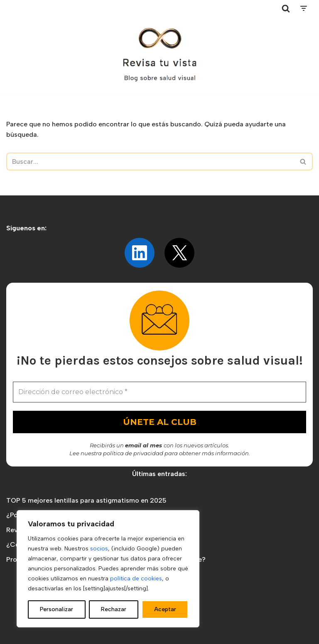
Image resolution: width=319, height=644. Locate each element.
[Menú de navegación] (303, 8)
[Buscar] (286, 8)
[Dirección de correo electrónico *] (159, 392)
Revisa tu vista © (164, 635)
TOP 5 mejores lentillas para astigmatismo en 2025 (86, 500)
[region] (108, 569)
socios (99, 549)
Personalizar (56, 609)
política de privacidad (133, 453)
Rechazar (114, 609)
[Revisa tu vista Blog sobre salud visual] (159, 55)
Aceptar (165, 609)
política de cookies (136, 579)
